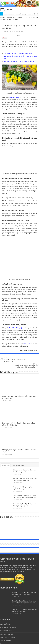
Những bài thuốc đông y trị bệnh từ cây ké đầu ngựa (20, 61)
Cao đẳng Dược (14, 97)
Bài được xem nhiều (18, 466)
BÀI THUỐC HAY (6, 624)
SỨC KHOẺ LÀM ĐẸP (7, 634)
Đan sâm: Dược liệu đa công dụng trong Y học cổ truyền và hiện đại (24, 602)
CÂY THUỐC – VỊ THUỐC (8, 628)
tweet (18, 35)
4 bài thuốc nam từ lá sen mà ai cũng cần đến (15, 360)
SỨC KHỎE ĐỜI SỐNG (8, 637)
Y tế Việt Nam (32, 350)
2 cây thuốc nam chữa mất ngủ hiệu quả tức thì (18, 53)
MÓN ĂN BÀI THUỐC (7, 631)
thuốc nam (27, 344)
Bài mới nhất (6, 466)
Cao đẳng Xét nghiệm (16, 328)
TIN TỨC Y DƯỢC (6, 641)
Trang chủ (3, 18)
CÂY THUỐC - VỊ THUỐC (17, 18)
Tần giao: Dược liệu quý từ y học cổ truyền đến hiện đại (24, 610)
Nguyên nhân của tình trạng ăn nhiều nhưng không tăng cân (24, 365)
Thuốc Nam (19, 566)
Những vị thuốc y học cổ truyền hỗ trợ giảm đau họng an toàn (24, 593)
